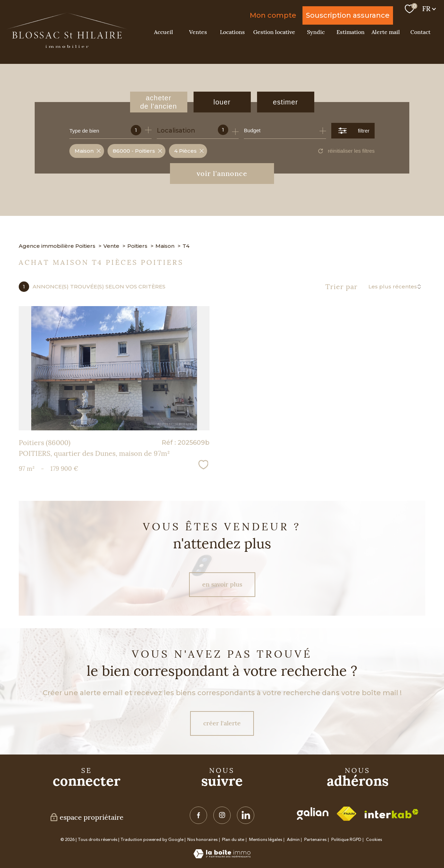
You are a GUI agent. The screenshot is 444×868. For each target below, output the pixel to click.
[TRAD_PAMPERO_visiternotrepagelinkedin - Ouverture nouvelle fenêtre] (246, 815)
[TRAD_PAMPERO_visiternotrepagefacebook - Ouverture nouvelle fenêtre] (198, 815)
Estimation (351, 32)
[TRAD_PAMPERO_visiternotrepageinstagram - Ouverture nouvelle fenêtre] (222, 815)
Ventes (198, 32)
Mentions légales (266, 840)
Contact (420, 32)
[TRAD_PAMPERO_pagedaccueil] (67, 46)
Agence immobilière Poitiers (57, 246)
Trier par (341, 287)
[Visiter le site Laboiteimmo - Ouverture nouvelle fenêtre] (222, 856)
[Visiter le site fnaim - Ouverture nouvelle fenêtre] (347, 814)
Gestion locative (274, 32)
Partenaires (315, 840)
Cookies (374, 840)
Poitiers (137, 246)
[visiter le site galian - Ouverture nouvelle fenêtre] (313, 814)
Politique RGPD (346, 840)
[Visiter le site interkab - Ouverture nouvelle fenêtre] (391, 814)
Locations (232, 32)
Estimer (286, 102)
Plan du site (233, 840)
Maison (165, 246)
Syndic (316, 32)
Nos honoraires (202, 840)
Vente (111, 246)
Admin (293, 840)
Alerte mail (386, 32)
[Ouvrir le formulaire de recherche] (353, 131)
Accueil (164, 32)
